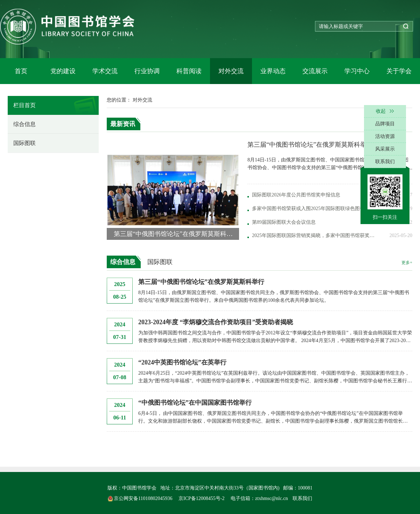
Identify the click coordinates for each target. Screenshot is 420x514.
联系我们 (302, 498)
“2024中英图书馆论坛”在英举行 (182, 362)
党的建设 (63, 71)
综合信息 (24, 124)
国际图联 (24, 143)
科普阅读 (189, 71)
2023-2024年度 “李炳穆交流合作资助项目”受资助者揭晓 (216, 322)
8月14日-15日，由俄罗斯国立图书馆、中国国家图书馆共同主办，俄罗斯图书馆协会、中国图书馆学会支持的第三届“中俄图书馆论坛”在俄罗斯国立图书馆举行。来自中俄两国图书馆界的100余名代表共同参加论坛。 (274, 296)
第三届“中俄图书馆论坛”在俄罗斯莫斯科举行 (201, 282)
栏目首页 (24, 105)
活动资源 (385, 136)
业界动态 (273, 71)
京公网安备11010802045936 (141, 498)
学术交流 (105, 71)
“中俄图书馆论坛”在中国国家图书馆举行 (195, 403)
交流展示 (315, 71)
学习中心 (357, 71)
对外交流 (231, 71)
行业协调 (147, 71)
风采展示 (385, 149)
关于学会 (399, 71)
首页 (21, 71)
